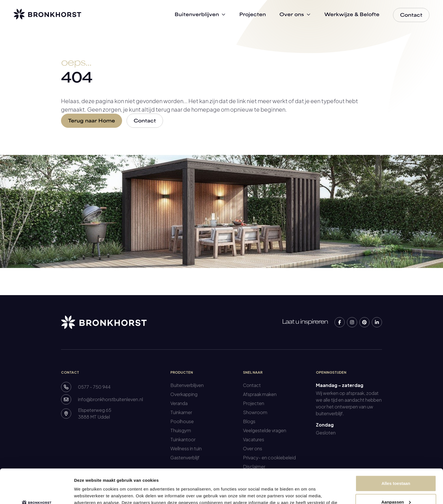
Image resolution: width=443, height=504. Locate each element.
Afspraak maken (260, 394)
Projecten (254, 403)
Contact (145, 121)
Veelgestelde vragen (265, 430)
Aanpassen (396, 470)
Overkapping (184, 394)
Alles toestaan (396, 451)
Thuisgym (181, 430)
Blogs (249, 421)
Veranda (179, 403)
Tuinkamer (181, 412)
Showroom (255, 412)
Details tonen (87, 493)
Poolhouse (182, 421)
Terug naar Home (92, 121)
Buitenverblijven (187, 385)
